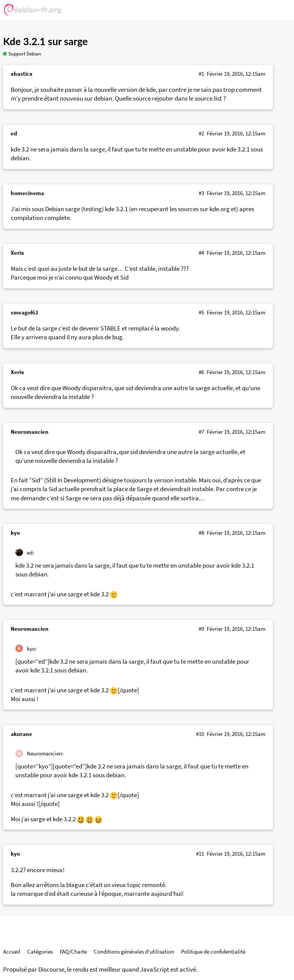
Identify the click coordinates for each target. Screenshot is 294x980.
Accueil (12, 952)
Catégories (40, 952)
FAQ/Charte (73, 952)
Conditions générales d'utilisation (134, 952)
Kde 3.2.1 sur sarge (45, 41)
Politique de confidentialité (213, 952)
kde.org (220, 209)
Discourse (51, 969)
